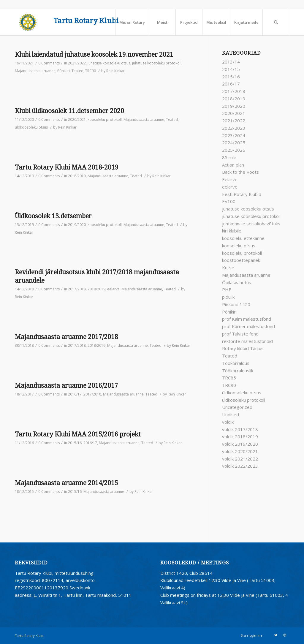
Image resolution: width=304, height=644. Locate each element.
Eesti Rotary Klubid (242, 194)
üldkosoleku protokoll (244, 400)
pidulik (228, 297)
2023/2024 (234, 135)
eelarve (113, 289)
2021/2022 (77, 63)
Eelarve (230, 179)
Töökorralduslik (238, 371)
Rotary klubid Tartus (243, 348)
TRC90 (91, 71)
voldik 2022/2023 (240, 466)
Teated (77, 71)
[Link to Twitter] (276, 635)
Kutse (228, 268)
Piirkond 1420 (236, 304)
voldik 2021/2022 (240, 459)
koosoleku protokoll (105, 120)
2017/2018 (77, 289)
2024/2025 (234, 143)
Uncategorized (237, 407)
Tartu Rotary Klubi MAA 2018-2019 (67, 167)
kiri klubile (232, 231)
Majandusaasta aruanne (35, 71)
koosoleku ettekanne (243, 238)
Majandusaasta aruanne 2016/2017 (66, 386)
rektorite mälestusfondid (247, 341)
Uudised (231, 414)
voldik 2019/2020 (240, 444)
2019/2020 (77, 225)
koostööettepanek (241, 260)
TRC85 (229, 378)
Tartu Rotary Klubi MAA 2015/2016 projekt (78, 434)
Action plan (233, 165)
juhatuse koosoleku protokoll (157, 63)
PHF (227, 289)
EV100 (229, 201)
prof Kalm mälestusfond (247, 319)
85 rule (229, 157)
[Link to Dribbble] (285, 635)
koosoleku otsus (239, 246)
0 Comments (49, 63)
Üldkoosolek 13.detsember (53, 216)
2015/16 (75, 443)
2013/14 (231, 62)
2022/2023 (234, 128)
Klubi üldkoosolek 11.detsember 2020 (69, 111)
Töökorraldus (236, 363)
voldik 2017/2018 (240, 429)
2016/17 (75, 394)
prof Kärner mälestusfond (248, 326)
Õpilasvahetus (237, 282)
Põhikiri (64, 71)
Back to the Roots (240, 172)
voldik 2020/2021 (240, 451)
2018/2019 (77, 176)
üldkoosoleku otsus (31, 127)
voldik (228, 422)
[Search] (276, 22)
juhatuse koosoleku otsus (109, 63)
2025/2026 (234, 150)
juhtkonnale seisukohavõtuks (251, 224)
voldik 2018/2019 (240, 436)
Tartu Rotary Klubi (86, 21)
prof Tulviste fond (240, 334)
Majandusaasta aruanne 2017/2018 (66, 337)
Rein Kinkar (115, 71)
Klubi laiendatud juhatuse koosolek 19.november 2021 (94, 54)
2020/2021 (77, 120)
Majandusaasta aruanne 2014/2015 (66, 483)
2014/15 (231, 69)
